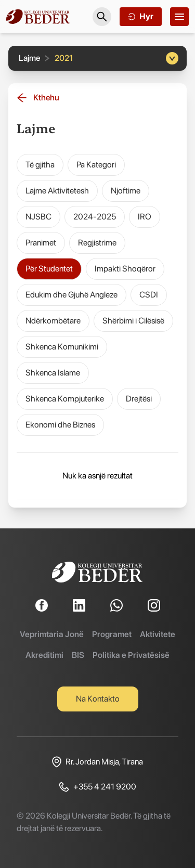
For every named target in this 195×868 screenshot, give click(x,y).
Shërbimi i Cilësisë (133, 321)
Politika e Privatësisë (131, 655)
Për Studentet (49, 269)
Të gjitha (40, 165)
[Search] (102, 17)
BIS (78, 655)
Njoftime (126, 191)
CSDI (149, 295)
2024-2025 (95, 217)
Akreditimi (44, 655)
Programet (112, 634)
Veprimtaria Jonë (52, 634)
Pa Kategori (96, 165)
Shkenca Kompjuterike (65, 399)
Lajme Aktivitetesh (57, 191)
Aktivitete (158, 634)
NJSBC (38, 217)
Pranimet (41, 243)
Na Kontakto (98, 699)
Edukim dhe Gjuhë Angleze (71, 295)
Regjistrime (97, 243)
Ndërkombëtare (53, 321)
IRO (145, 217)
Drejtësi (139, 399)
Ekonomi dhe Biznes (60, 425)
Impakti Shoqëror (125, 269)
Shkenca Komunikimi (62, 347)
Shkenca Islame (53, 373)
